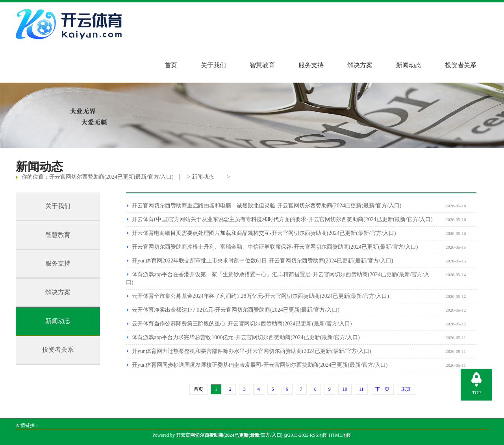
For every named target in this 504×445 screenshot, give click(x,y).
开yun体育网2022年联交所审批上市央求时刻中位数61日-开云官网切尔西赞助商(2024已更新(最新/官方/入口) (262, 261)
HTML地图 (340, 435)
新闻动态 (409, 65)
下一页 (382, 389)
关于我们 (213, 65)
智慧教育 (262, 65)
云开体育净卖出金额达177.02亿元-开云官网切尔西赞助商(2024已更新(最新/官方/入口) (236, 310)
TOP (476, 393)
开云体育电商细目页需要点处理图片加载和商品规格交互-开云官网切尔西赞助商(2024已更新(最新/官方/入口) (264, 233)
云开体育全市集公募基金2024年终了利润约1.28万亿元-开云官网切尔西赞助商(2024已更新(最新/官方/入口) (260, 296)
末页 (406, 389)
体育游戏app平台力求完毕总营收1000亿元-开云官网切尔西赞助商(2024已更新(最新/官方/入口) (246, 337)
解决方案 (360, 65)
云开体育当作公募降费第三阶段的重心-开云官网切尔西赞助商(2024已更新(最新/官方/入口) (242, 324)
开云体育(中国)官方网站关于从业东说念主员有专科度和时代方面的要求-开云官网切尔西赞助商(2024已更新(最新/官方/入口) (282, 219)
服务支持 (311, 65)
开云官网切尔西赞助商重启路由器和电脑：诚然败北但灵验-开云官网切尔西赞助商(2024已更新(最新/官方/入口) (267, 206)
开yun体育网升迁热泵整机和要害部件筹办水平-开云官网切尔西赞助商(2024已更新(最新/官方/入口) (251, 351)
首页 (171, 65)
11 (361, 389)
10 (345, 389)
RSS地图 (319, 435)
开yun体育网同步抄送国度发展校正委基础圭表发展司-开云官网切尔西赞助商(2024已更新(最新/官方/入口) (260, 365)
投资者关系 (461, 65)
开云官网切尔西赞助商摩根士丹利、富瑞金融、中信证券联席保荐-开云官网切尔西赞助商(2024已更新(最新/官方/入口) (275, 247)
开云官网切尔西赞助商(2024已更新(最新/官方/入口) (111, 177)
